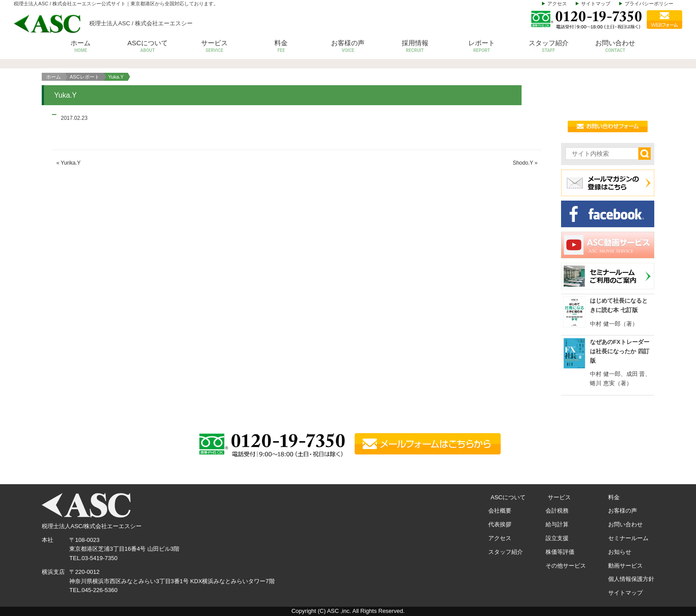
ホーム (81, 47)
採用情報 (415, 47)
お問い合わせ (615, 47)
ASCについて (148, 47)
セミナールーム (628, 538)
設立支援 (557, 538)
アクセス (557, 4)
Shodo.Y (523, 163)
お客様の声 (348, 47)
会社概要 (500, 511)
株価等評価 (560, 552)
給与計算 (557, 524)
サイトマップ (596, 4)
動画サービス (625, 566)
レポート (482, 47)
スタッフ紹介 (548, 47)
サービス (215, 47)
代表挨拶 (500, 524)
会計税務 (557, 511)
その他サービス (566, 566)
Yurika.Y (71, 163)
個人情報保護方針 (631, 579)
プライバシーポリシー (649, 4)
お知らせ (620, 552)
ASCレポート (85, 77)
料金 (281, 47)
